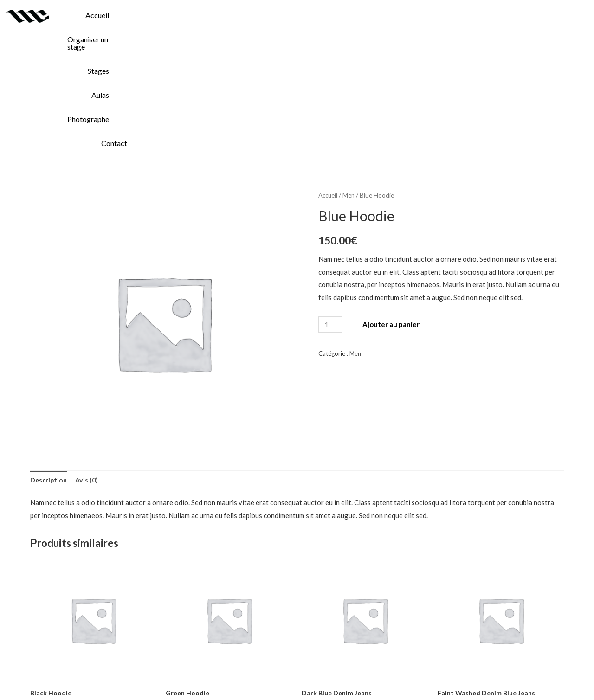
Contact (569, 15)
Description (49, 352)
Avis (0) (89, 352)
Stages (390, 15)
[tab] (49, 353)
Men (350, 67)
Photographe (504, 15)
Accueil (244, 15)
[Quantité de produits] (331, 196)
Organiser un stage (318, 15)
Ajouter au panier (393, 196)
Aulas (442, 15)
